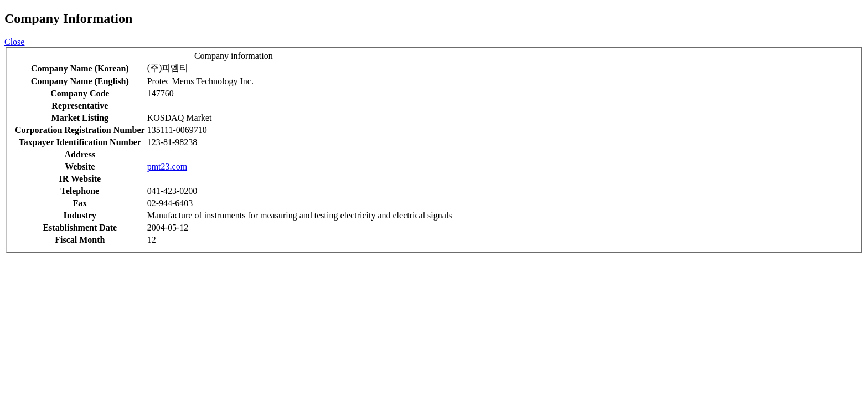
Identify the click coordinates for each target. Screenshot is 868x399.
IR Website (80, 179)
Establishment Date (80, 227)
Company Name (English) (80, 81)
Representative (80, 106)
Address (80, 154)
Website (80, 167)
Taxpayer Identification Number (80, 142)
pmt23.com (167, 167)
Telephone (80, 191)
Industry (80, 215)
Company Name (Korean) (80, 68)
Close (14, 42)
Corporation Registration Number (80, 130)
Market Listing (80, 118)
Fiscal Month (80, 240)
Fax (80, 203)
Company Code (80, 93)
